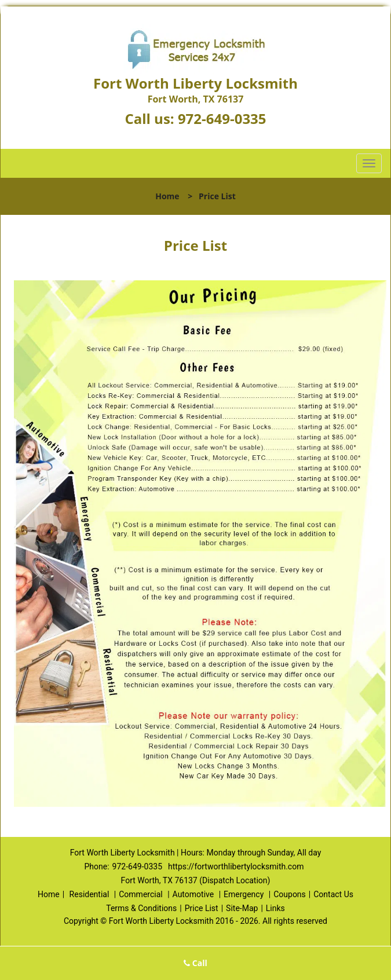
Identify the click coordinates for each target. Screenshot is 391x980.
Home (167, 196)
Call (195, 963)
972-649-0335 (222, 118)
